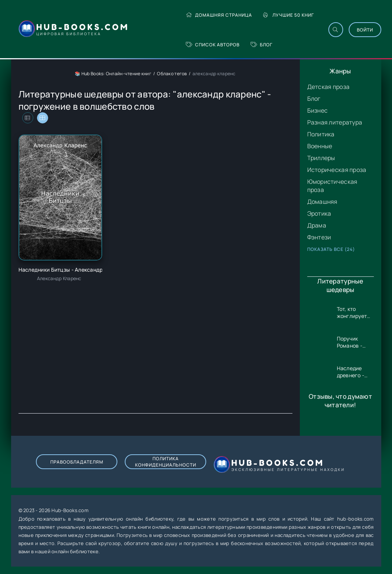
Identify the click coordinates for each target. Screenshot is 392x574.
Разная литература (335, 122)
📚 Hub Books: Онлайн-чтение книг (113, 74)
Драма (317, 225)
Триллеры (321, 158)
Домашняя (322, 202)
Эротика (319, 213)
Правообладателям (77, 462)
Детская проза (329, 87)
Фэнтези (319, 237)
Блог (262, 45)
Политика (321, 134)
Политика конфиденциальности (166, 462)
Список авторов (213, 45)
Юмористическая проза (332, 186)
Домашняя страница (219, 15)
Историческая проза (337, 170)
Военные (320, 146)
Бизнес (318, 110)
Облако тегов (172, 74)
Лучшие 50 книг (289, 15)
